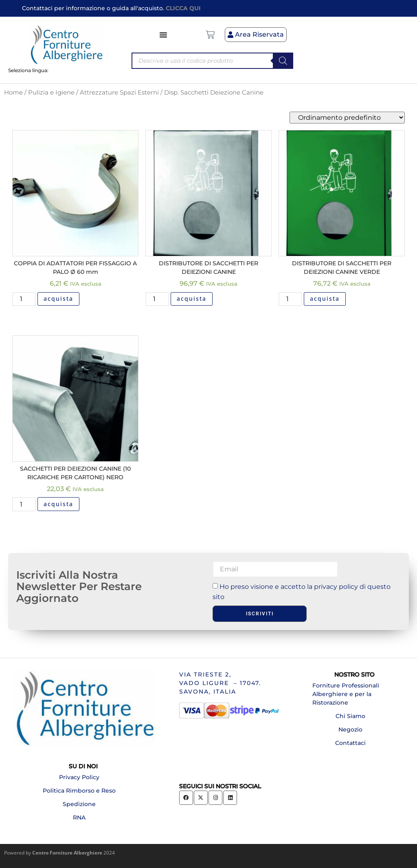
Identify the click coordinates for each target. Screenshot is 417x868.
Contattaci (350, 743)
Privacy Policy (79, 777)
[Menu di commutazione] (164, 35)
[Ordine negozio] (347, 118)
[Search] (283, 61)
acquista (58, 299)
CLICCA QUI (183, 8)
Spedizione (79, 804)
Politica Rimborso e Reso (79, 791)
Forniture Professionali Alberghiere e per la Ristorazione (346, 694)
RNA (79, 817)
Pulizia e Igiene (51, 93)
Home (13, 93)
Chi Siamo (350, 716)
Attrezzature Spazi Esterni (119, 93)
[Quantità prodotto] (24, 299)
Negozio (350, 729)
